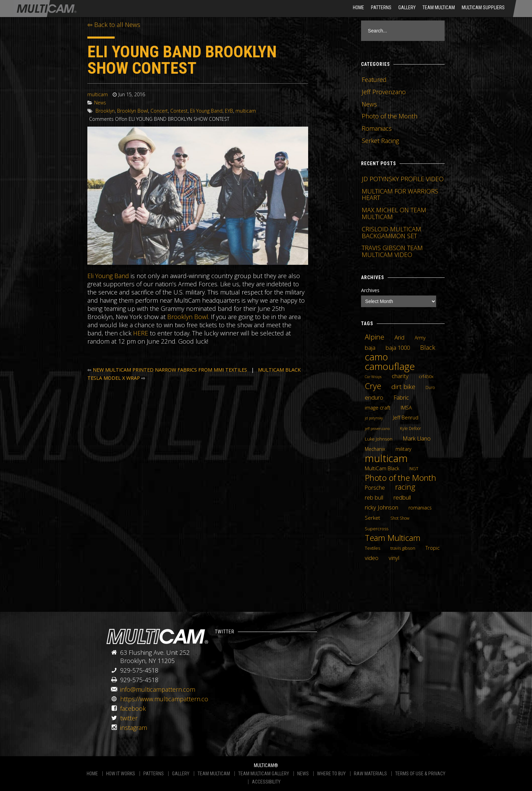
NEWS (303, 774)
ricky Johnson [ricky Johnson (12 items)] (382, 507)
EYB (229, 111)
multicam (98, 94)
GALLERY (181, 774)
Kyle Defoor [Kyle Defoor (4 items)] (411, 428)
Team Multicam (439, 8)
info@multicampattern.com (158, 689)
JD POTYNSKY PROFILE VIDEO (403, 179)
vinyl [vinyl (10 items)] (394, 558)
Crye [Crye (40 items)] (373, 386)
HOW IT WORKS (121, 774)
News (100, 103)
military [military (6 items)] (403, 449)
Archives (370, 290)
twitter (129, 718)
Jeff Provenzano (384, 92)
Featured (374, 80)
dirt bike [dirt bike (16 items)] (403, 387)
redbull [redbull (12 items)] (402, 497)
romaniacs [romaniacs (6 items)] (420, 508)
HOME (358, 8)
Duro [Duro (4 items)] (430, 387)
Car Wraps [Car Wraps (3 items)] (373, 377)
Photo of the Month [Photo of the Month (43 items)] (400, 478)
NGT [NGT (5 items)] (414, 469)
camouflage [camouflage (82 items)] (390, 366)
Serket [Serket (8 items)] (372, 518)
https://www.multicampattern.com (167, 699)
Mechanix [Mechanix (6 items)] (375, 449)
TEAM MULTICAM (214, 774)
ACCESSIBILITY (266, 782)
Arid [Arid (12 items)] (399, 337)
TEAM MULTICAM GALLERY (264, 774)
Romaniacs (377, 128)
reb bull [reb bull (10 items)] (374, 498)
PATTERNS (154, 774)
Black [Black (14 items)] (428, 347)
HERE (141, 333)
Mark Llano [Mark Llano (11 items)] (417, 438)
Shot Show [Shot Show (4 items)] (400, 518)
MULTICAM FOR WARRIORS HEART (400, 195)
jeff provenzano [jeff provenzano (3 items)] (377, 429)
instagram (134, 728)
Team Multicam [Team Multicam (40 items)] (393, 538)
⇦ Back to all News (114, 25)
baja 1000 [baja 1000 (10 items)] (398, 348)
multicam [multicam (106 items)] (386, 458)
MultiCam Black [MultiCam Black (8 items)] (382, 468)
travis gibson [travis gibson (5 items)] (403, 548)
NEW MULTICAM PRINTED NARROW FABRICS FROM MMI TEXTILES (170, 370)
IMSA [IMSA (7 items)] (406, 407)
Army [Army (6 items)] (420, 338)
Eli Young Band (206, 111)
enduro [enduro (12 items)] (374, 397)
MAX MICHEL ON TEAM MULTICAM (394, 213)
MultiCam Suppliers (483, 8)
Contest (179, 111)
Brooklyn (105, 111)
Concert (159, 111)
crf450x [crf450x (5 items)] (426, 376)
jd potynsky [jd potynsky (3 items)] (374, 418)
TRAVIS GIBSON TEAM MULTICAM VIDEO (392, 251)
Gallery (407, 8)
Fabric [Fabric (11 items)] (401, 398)
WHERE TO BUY (331, 774)
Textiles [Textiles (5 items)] (372, 548)
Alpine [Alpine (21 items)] (375, 337)
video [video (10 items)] (372, 558)
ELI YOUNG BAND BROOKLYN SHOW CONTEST (182, 60)
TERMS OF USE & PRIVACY (420, 774)
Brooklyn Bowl (133, 111)
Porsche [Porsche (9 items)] (375, 488)
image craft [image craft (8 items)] (378, 407)
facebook (133, 708)
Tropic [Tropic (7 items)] (433, 548)
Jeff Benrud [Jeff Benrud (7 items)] (406, 417)
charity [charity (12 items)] (400, 376)
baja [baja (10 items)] (370, 348)
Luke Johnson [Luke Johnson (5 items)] (379, 439)
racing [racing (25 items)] (405, 487)
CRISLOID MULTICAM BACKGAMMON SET (391, 232)
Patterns (381, 8)
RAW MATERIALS (370, 774)
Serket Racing (380, 141)
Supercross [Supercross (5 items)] (377, 529)
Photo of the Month (390, 116)
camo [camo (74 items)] (376, 357)
